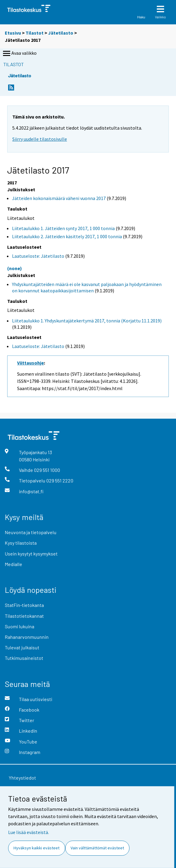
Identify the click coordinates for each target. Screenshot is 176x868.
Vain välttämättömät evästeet (97, 848)
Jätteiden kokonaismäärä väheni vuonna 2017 (59, 198)
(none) (15, 268)
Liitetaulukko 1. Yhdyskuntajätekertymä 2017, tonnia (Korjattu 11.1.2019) (87, 321)
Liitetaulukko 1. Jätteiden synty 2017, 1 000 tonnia (63, 228)
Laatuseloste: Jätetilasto (38, 256)
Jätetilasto (61, 33)
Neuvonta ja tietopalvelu (31, 532)
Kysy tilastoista (21, 543)
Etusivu (13, 33)
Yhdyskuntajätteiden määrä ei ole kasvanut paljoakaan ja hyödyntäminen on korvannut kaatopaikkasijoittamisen (87, 287)
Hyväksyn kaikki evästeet (36, 848)
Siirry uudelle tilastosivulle (40, 139)
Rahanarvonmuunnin (27, 637)
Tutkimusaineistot (24, 658)
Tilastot (35, 33)
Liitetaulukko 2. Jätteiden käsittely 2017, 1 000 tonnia (67, 236)
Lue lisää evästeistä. (29, 832)
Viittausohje (30, 363)
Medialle (14, 564)
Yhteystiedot (22, 778)
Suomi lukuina (20, 626)
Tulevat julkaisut (22, 647)
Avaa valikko (19, 54)
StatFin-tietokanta (24, 605)
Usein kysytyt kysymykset (31, 554)
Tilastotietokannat (24, 616)
